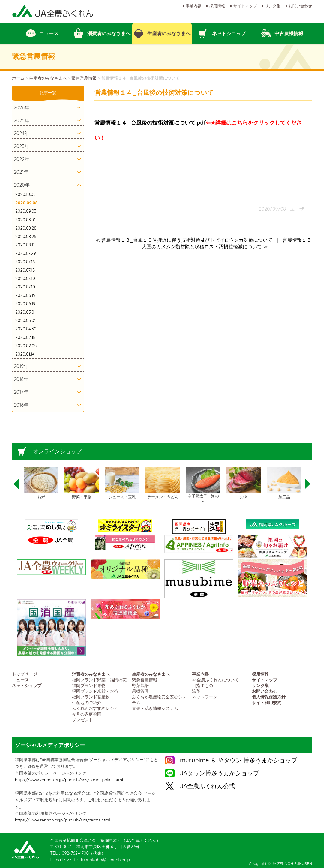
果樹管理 (140, 691)
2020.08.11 (25, 245)
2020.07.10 (25, 279)
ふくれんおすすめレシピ (95, 708)
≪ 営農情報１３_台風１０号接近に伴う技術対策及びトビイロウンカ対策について (184, 240)
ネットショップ (27, 685)
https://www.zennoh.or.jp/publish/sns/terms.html (63, 820)
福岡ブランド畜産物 (91, 697)
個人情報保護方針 (269, 697)
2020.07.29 (26, 253)
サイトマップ (245, 6)
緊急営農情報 (84, 78)
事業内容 (193, 6)
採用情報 (217, 6)
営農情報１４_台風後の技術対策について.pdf (150, 123)
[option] (41, 484)
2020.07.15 (25, 270)
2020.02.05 (26, 346)
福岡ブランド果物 (89, 685)
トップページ (25, 674)
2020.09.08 (26, 203)
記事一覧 (48, 93)
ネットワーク (205, 697)
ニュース (20, 680)
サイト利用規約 (267, 702)
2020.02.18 (25, 337)
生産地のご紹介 (87, 702)
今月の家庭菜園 (87, 714)
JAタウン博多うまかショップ (220, 773)
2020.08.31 (25, 220)
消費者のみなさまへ (91, 674)
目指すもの (202, 685)
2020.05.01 (25, 312)
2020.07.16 (25, 262)
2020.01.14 (25, 354)
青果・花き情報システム (155, 708)
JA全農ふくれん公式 (208, 786)
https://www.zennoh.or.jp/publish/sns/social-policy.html (69, 780)
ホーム (18, 78)
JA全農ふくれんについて (215, 680)
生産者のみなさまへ (48, 78)
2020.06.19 (25, 295)
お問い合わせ (300, 6)
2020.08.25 (26, 237)
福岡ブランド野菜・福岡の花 (99, 680)
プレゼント (82, 720)
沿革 (196, 691)
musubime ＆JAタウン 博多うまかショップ (239, 760)
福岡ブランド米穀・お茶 (95, 691)
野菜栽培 (140, 685)
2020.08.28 (26, 228)
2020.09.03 (26, 211)
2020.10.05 (25, 194)
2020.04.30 (26, 329)
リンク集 (273, 6)
